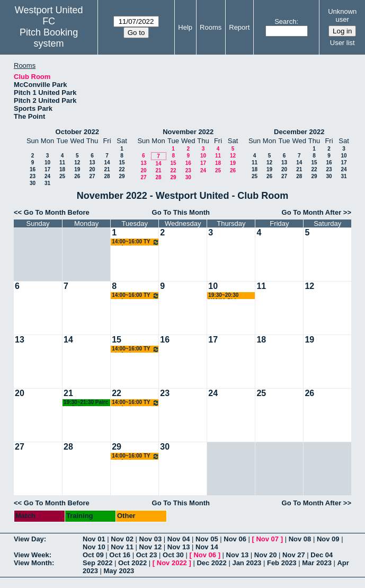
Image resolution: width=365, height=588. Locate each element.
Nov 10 (94, 547)
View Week (32, 555)
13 (92, 163)
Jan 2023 (247, 563)
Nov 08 (300, 539)
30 (33, 183)
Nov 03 (151, 539)
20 (92, 169)
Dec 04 (322, 555)
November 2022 (188, 132)
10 (47, 163)
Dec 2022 (211, 563)
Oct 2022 (132, 563)
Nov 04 (179, 539)
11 (62, 163)
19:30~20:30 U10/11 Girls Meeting (224, 296)
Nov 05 (207, 539)
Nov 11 (122, 547)
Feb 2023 (282, 563)
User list (342, 43)
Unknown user (342, 15)
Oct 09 (93, 555)
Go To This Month (181, 212)
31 (47, 183)
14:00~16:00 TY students (136, 242)
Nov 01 (94, 539)
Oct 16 (120, 555)
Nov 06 (235, 539)
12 (77, 163)
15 (122, 163)
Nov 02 (122, 539)
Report (239, 27)
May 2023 (119, 571)
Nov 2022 (172, 563)
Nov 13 (179, 547)
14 (107, 163)
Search (285, 21)
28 (107, 176)
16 (33, 169)
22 (122, 169)
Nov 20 (266, 555)
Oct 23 (147, 555)
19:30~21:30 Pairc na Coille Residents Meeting (87, 403)
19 (77, 169)
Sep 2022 (97, 563)
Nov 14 (207, 547)
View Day (29, 539)
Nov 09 (328, 539)
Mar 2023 (317, 563)
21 (107, 169)
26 (77, 176)
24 (47, 176)
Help (185, 27)
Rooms (211, 27)
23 (33, 176)
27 (92, 176)
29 (122, 176)
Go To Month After (312, 212)
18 (62, 169)
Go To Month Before (57, 212)
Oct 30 (173, 555)
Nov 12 (151, 547)
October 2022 (77, 132)
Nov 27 (294, 555)
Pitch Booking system (49, 38)
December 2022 (299, 132)
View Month (33, 563)
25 (62, 176)
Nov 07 (267, 539)
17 (47, 169)
